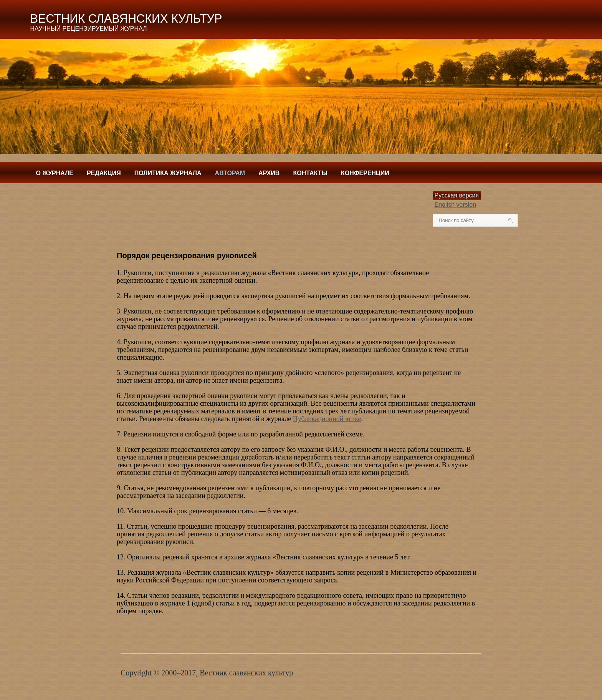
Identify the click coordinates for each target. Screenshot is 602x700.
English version (456, 205)
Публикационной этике (327, 419)
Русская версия (457, 195)
